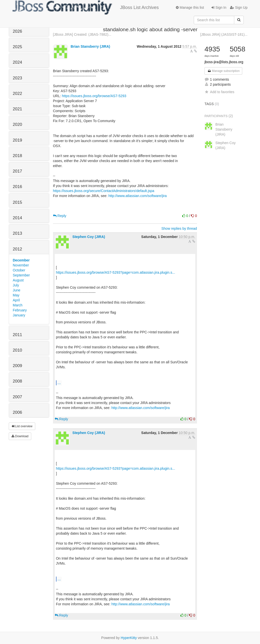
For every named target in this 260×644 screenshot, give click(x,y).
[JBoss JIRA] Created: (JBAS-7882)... (82, 34)
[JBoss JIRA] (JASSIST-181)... (224, 34)
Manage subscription (223, 71)
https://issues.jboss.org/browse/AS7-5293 (94, 96)
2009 (17, 366)
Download (20, 436)
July (16, 285)
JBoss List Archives (86, 7)
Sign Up (239, 7)
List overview (22, 426)
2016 (17, 187)
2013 (17, 233)
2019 (17, 140)
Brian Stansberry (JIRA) (90, 46)
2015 (17, 202)
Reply (60, 216)
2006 (17, 412)
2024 (17, 62)
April (16, 300)
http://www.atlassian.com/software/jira (137, 196)
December (21, 260)
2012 (17, 249)
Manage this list (190, 7)
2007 (17, 397)
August (18, 280)
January (19, 315)
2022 (17, 94)
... (59, 383)
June (16, 290)
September (21, 275)
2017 (17, 171)
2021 (17, 109)
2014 (17, 218)
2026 (17, 31)
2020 (17, 124)
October (19, 270)
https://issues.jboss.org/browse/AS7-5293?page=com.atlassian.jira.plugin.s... (116, 272)
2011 (17, 335)
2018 (17, 156)
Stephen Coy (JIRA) (89, 237)
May (16, 295)
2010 (17, 350)
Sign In (219, 7)
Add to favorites (219, 92)
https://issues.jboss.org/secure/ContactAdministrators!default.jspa (104, 191)
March (18, 305)
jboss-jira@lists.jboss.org (224, 62)
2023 (17, 78)
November (21, 265)
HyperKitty (129, 638)
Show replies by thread (179, 228)
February (20, 310)
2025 (17, 47)
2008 (17, 381)
